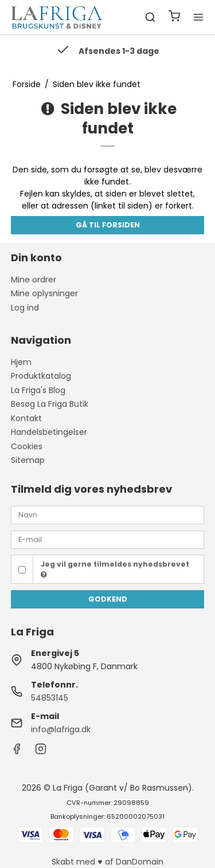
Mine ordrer (34, 280)
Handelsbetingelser (49, 432)
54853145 (50, 698)
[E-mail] (108, 539)
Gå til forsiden (108, 225)
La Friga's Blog (38, 390)
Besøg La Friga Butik (50, 404)
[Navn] (108, 514)
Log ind (25, 308)
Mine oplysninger (44, 293)
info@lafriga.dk (61, 729)
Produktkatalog (41, 376)
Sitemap (28, 460)
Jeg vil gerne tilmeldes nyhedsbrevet (115, 569)
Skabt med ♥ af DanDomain (107, 862)
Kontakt (26, 418)
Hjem (21, 362)
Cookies (27, 446)
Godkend (108, 599)
